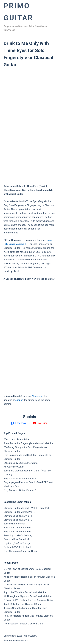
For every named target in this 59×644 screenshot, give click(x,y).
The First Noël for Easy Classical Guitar (24, 624)
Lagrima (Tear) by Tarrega (17, 543)
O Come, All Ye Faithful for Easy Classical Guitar (29, 600)
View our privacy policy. (16, 640)
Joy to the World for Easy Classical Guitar (25, 592)
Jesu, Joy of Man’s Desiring (18, 535)
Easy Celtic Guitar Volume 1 (18, 528)
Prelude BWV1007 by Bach (18, 547)
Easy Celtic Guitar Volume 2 (18, 532)
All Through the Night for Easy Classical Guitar (28, 596)
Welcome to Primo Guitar (17, 439)
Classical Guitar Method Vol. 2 (19, 512)
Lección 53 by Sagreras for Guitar (21, 463)
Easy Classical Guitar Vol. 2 (18, 520)
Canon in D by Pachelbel (16, 539)
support (20, 400)
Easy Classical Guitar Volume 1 (20, 479)
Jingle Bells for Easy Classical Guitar (23, 604)
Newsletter (38, 396)
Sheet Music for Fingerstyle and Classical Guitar (29, 443)
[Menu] (54, 16)
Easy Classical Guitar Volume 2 (20, 490)
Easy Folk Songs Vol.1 (15, 524)
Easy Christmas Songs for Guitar (21, 551)
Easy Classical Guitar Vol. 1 (18, 516)
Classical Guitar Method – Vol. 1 (20, 508)
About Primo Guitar (14, 467)
